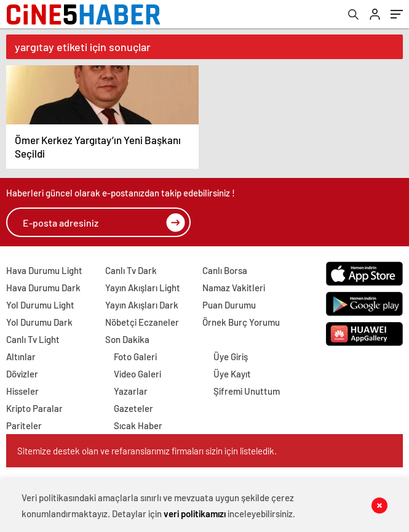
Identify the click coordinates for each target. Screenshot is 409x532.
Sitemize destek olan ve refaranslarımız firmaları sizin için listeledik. (147, 451)
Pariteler (24, 425)
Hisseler (22, 391)
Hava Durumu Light (44, 270)
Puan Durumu (229, 305)
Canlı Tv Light (33, 339)
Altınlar (21, 357)
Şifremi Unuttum (247, 391)
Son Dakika (127, 339)
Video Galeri (137, 374)
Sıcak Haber (138, 425)
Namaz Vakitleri (234, 288)
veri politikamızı (195, 514)
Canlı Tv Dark (131, 270)
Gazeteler (133, 408)
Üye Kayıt (232, 374)
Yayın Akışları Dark (142, 305)
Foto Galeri (135, 357)
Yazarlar (131, 391)
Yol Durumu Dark (39, 322)
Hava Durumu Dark (43, 288)
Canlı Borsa (225, 270)
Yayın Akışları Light (143, 288)
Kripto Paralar (34, 408)
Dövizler (22, 374)
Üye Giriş (231, 357)
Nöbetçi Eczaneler (142, 322)
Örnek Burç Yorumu (241, 322)
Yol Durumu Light (40, 305)
